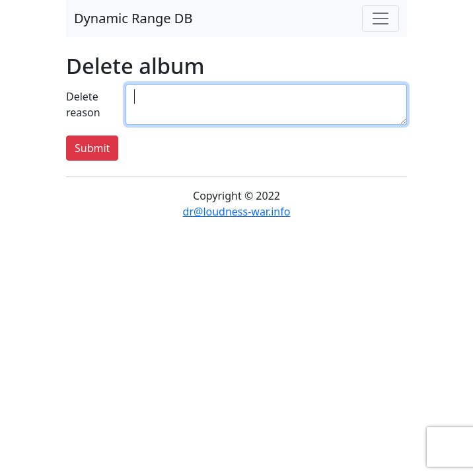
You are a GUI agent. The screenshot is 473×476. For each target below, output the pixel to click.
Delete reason (83, 104)
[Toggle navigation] (381, 19)
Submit (92, 148)
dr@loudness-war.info (237, 212)
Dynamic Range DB (133, 18)
